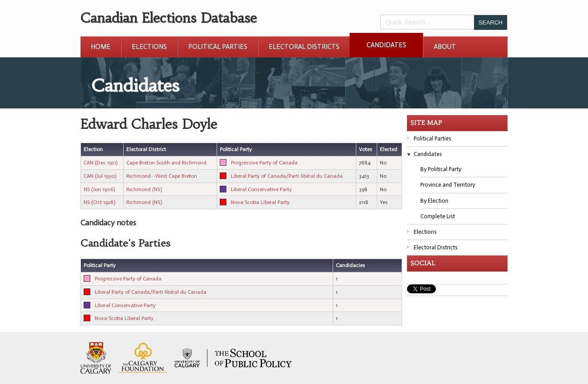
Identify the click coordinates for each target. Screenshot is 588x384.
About (445, 47)
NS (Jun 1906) (99, 189)
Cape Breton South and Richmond (166, 163)
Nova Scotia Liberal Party (260, 202)
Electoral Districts (304, 47)
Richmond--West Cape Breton (162, 176)
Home (101, 47)
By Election (434, 201)
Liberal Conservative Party (261, 189)
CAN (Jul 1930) (100, 176)
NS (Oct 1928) (99, 202)
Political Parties (218, 47)
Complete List (438, 216)
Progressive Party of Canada (264, 163)
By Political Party (441, 169)
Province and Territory (448, 185)
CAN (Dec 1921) (101, 163)
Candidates (386, 45)
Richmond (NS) (144, 189)
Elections (149, 47)
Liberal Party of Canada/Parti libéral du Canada (287, 176)
